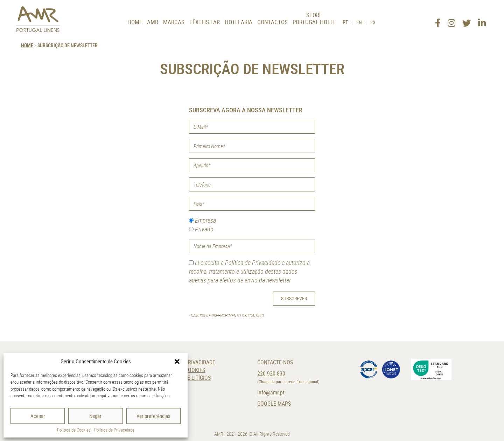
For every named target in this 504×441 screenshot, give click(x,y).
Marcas (174, 22)
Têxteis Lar (205, 22)
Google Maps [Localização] (274, 404)
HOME (27, 45)
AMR (153, 22)
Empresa (202, 220)
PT (345, 22)
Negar (95, 416)
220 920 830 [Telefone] (271, 374)
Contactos (272, 22)
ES (373, 22)
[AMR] (39, 19)
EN (359, 22)
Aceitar (38, 416)
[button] (177, 362)
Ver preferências (153, 416)
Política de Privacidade (114, 430)
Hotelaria (239, 22)
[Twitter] (467, 21)
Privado (201, 229)
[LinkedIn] (482, 21)
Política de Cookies (74, 430)
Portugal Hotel (314, 22)
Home (135, 22)
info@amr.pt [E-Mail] (271, 393)
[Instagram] (451, 21)
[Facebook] (437, 21)
